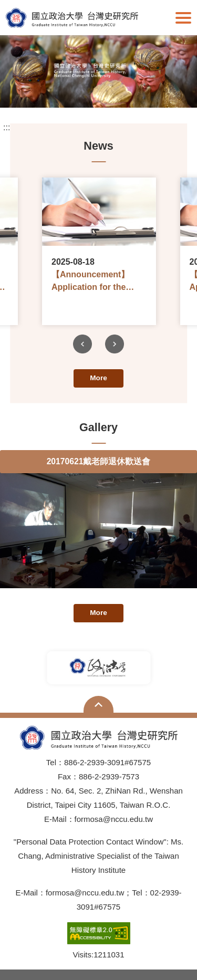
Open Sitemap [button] (98, 704)
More (98, 378)
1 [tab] (67, 89)
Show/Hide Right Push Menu (183, 18)
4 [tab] (115, 89)
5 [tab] (130, 89)
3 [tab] (99, 89)
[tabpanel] (98, 71)
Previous (82, 344)
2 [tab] (83, 89)
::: (7, 128)
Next (115, 344)
